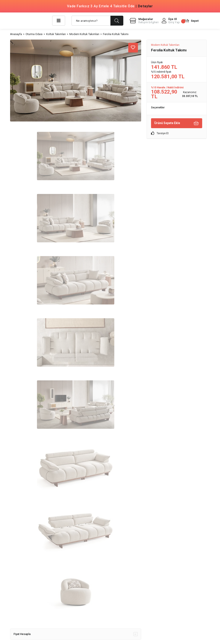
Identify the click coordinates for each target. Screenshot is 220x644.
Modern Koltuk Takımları (165, 45)
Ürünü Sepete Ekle (177, 123)
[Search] (97, 21)
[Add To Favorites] (133, 48)
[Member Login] (171, 21)
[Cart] (191, 21)
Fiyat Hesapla (76, 634)
